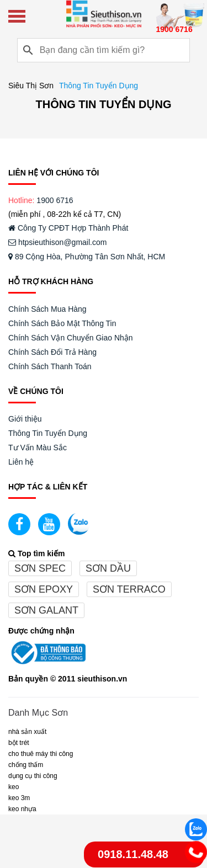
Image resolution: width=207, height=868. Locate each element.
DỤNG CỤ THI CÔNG (33, 776)
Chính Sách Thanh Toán (50, 366)
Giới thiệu (25, 419)
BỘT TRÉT (19, 743)
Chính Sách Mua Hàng (47, 309)
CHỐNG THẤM (26, 765)
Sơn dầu (108, 568)
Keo (14, 787)
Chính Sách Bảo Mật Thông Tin (62, 323)
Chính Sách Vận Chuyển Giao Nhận (71, 338)
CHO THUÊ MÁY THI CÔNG (41, 754)
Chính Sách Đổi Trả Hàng (52, 352)
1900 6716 (55, 200)
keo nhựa (22, 809)
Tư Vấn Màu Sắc (38, 448)
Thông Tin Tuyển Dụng (48, 433)
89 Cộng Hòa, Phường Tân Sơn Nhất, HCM (87, 257)
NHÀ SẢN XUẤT (27, 732)
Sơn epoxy (44, 589)
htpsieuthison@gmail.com (57, 242)
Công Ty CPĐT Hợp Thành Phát (68, 228)
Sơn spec (40, 568)
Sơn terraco (129, 589)
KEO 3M (19, 798)
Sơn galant (46, 610)
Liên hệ (21, 462)
